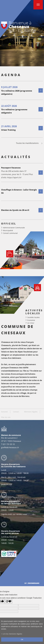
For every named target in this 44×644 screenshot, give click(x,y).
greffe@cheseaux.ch (10, 447)
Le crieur (31, 323)
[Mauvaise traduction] (9, 601)
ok (22, 639)
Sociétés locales (33, 317)
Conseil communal (10, 233)
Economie (31, 320)
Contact (16, 412)
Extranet (4, 412)
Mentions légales (31, 412)
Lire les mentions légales (12, 634)
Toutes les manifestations (29, 143)
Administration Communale (14, 228)
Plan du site (6, 417)
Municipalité (8, 230)
